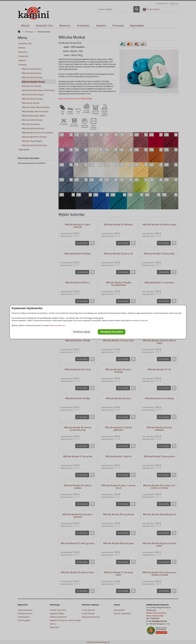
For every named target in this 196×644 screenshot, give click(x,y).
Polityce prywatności (57, 325)
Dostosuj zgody (82, 332)
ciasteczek (143, 320)
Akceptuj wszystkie (112, 332)
